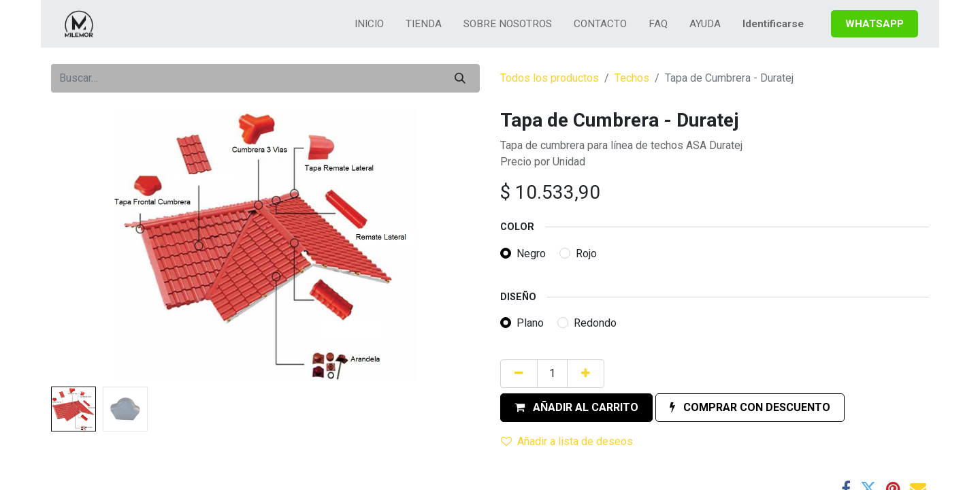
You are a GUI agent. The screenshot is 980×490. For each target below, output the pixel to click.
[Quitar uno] (519, 374)
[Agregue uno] (586, 374)
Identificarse (773, 24)
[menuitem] (369, 24)
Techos (632, 78)
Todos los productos (550, 78)
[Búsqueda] (460, 78)
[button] (576, 408)
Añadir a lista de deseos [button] (567, 441)
